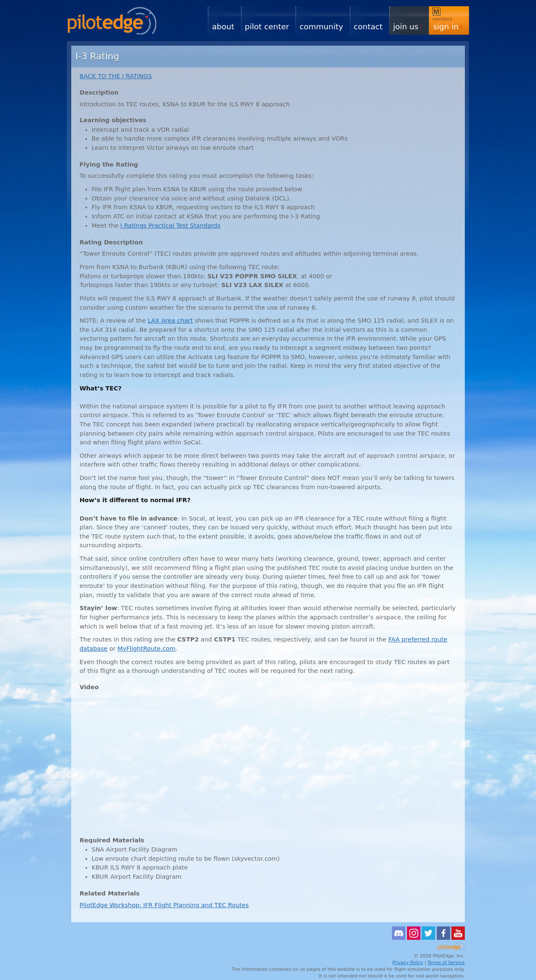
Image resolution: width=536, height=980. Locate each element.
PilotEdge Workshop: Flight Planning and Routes (164, 905)
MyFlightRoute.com (147, 649)
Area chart (170, 321)
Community (321, 27)
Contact (368, 27)
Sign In (446, 27)
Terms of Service (446, 963)
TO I (116, 76)
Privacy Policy (408, 963)
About (223, 27)
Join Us (406, 27)
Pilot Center (267, 27)
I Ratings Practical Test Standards (170, 226)
